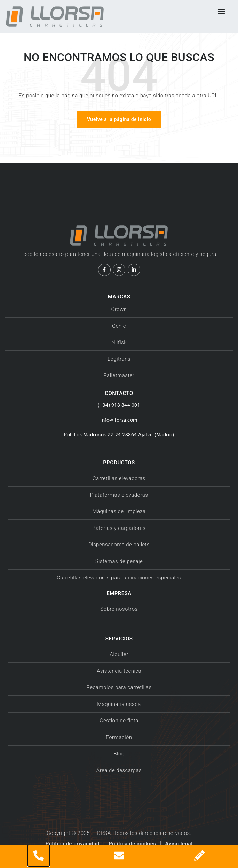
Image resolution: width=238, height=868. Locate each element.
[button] (221, 11)
